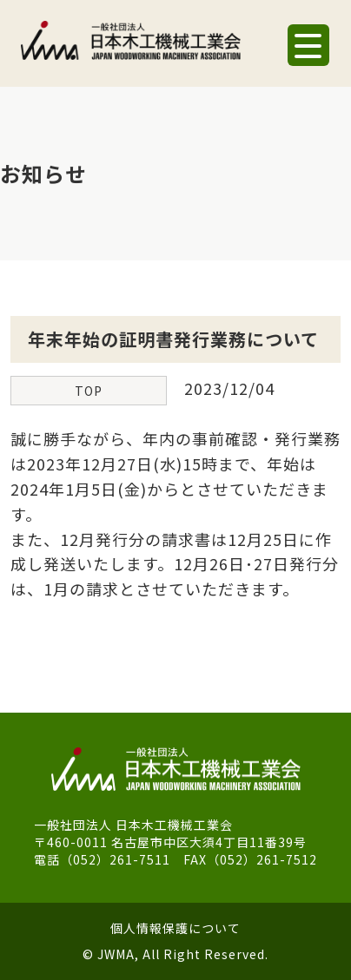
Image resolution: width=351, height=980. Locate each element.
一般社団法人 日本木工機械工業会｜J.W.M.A (131, 48)
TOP (89, 391)
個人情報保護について (175, 928)
